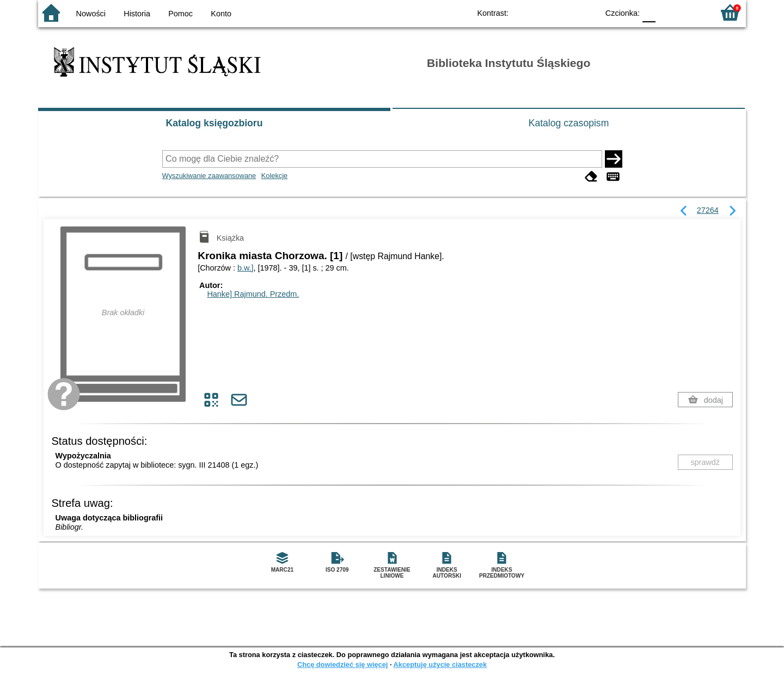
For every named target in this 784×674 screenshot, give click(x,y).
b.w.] (246, 268)
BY (587, 12)
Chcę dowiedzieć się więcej (342, 664)
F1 (668, 12)
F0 (649, 12)
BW (543, 12)
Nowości (91, 14)
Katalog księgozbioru (215, 123)
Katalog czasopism (569, 123)
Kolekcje (274, 176)
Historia (137, 14)
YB (565, 12)
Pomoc (180, 14)
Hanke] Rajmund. (253, 294)
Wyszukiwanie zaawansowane (209, 176)
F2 (693, 12)
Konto (221, 14)
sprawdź (705, 462)
